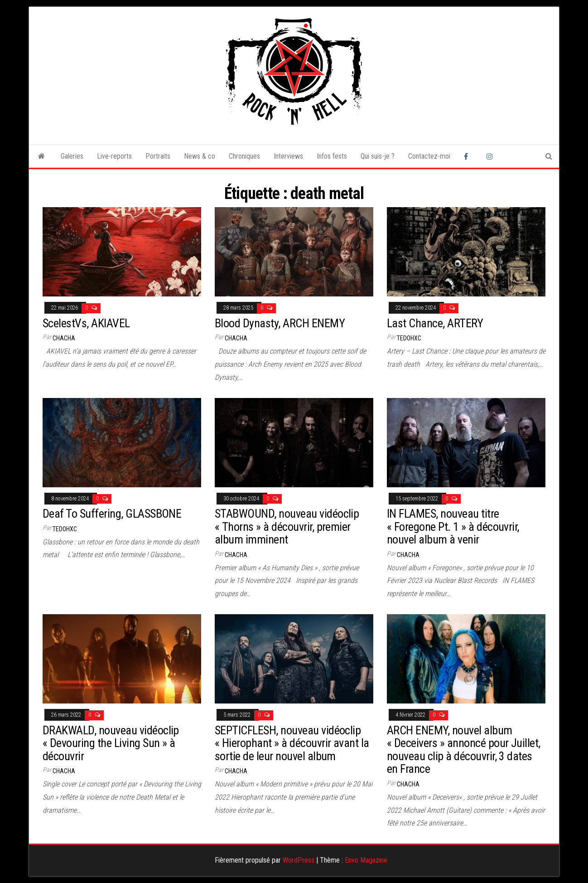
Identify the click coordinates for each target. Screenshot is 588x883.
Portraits (158, 156)
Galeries (72, 156)
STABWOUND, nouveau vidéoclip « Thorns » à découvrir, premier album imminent (287, 526)
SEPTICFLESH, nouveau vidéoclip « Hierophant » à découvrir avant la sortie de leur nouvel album (292, 743)
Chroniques (244, 156)
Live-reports (114, 156)
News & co (200, 156)
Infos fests (332, 156)
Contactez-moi (429, 156)
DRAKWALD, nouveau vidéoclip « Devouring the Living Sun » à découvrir (111, 743)
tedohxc (409, 338)
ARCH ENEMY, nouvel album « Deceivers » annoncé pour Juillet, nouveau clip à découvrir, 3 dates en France (464, 750)
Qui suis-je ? (378, 156)
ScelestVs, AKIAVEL (86, 323)
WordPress (299, 860)
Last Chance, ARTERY (435, 323)
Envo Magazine (366, 860)
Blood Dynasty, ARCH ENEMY (280, 323)
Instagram (491, 156)
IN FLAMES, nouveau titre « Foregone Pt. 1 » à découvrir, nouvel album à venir (453, 526)
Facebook (468, 156)
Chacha (64, 338)
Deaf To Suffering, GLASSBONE (112, 514)
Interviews (288, 156)
